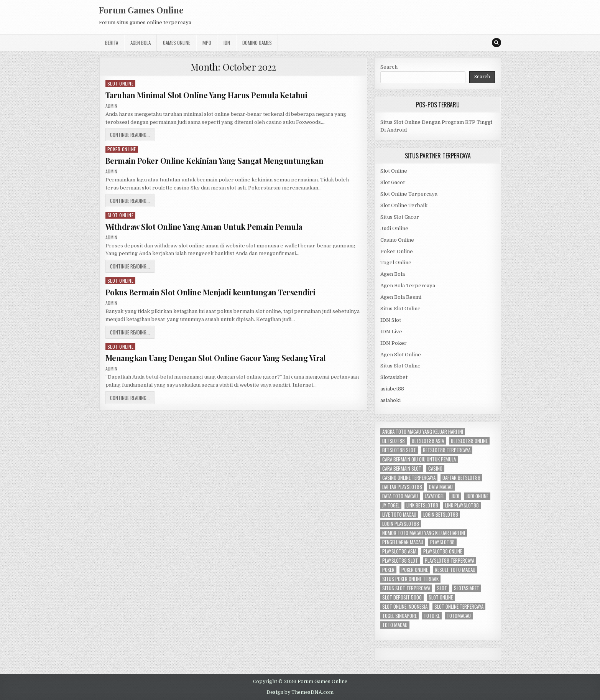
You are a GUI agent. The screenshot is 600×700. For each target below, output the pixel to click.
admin (111, 106)
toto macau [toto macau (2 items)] (395, 625)
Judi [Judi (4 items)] (455, 496)
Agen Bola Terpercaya (408, 286)
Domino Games (257, 43)
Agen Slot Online (401, 355)
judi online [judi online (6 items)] (477, 496)
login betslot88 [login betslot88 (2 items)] (441, 515)
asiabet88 (392, 389)
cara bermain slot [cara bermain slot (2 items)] (402, 469)
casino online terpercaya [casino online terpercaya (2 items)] (409, 478)
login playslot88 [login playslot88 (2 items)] (401, 524)
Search (389, 67)
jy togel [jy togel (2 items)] (391, 505)
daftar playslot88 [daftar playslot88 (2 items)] (402, 487)
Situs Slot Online (400, 309)
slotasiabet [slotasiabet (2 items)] (467, 588)
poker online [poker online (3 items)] (415, 570)
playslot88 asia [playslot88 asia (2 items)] (399, 551)
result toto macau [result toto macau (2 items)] (455, 570)
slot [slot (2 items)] (442, 588)
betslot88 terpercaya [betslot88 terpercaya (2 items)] (447, 450)
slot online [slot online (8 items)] (441, 597)
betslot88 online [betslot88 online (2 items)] (469, 441)
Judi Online (394, 228)
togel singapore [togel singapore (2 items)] (399, 616)
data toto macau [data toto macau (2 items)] (400, 496)
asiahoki (390, 400)
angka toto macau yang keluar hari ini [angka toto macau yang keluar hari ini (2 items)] (423, 432)
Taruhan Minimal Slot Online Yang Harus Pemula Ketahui (206, 95)
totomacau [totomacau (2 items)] (459, 616)
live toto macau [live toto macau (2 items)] (399, 515)
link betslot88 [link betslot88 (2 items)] (422, 505)
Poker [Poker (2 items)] (388, 570)
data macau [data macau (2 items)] (441, 487)
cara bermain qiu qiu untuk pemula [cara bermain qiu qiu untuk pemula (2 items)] (419, 459)
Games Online (177, 43)
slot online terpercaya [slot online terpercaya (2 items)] (459, 607)
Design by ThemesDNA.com (300, 692)
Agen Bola (141, 43)
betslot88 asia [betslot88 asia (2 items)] (428, 441)
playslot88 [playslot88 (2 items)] (442, 542)
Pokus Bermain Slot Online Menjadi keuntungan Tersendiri (210, 292)
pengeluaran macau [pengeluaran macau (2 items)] (403, 542)
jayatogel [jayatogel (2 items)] (435, 496)
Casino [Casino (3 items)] (435, 469)
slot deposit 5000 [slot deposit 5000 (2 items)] (402, 597)
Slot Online (121, 83)
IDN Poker (394, 343)
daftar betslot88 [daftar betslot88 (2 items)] (461, 478)
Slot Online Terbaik (404, 205)
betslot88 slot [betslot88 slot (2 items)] (399, 450)
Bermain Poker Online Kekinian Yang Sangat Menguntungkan (215, 161)
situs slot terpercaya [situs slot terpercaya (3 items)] (406, 588)
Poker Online (122, 149)
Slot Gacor (393, 182)
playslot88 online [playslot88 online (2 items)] (443, 551)
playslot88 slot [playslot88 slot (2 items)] (400, 561)
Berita (112, 43)
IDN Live (391, 332)
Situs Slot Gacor (400, 217)
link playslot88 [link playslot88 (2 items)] (462, 505)
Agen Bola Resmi (401, 297)
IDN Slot (391, 320)
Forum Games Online (141, 10)
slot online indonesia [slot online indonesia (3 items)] (405, 607)
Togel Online (396, 263)
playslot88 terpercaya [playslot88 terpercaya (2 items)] (450, 561)
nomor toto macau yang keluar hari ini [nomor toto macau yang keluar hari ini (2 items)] (424, 533)
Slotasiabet (394, 377)
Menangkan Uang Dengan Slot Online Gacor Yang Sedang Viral (216, 358)
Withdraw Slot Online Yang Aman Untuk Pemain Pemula (204, 226)
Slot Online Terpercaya (409, 194)
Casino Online (397, 240)
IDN (227, 43)
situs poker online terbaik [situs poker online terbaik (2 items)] (410, 579)
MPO (207, 43)
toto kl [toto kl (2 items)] (432, 616)
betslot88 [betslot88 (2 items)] (394, 441)
